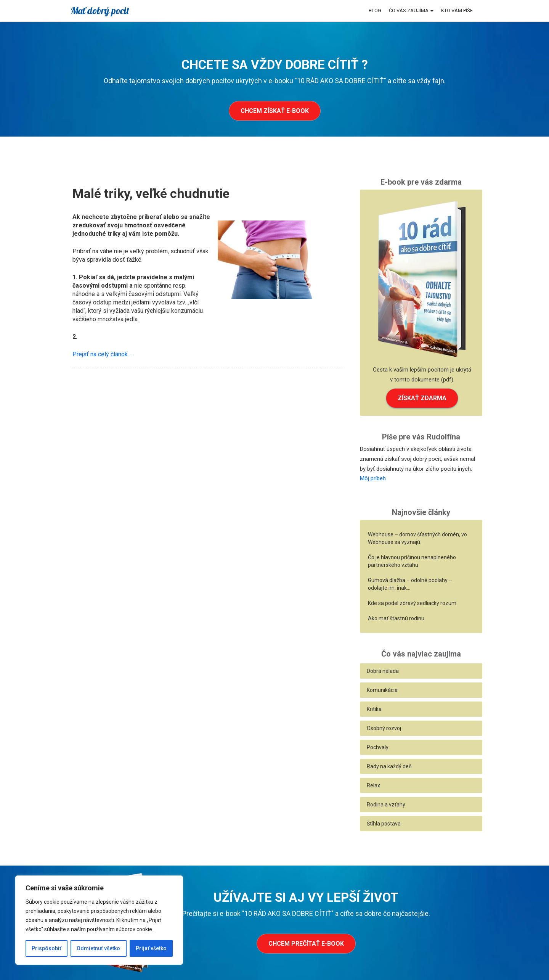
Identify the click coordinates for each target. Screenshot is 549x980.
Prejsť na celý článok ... (103, 354)
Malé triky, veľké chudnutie (151, 193)
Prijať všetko (151, 948)
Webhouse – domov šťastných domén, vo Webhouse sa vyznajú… (417, 538)
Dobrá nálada (383, 671)
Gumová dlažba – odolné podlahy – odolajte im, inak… (410, 584)
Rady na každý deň (389, 766)
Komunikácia (382, 690)
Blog (375, 10)
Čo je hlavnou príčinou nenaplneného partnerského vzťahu (412, 561)
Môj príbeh (373, 478)
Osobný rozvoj (384, 728)
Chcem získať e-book (275, 111)
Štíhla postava (384, 824)
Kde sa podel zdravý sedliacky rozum (412, 603)
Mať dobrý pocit (100, 10)
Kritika (374, 709)
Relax (373, 785)
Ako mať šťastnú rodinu (396, 618)
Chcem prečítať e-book (306, 944)
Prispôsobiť (47, 948)
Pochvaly (378, 747)
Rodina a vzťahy (386, 805)
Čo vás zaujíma (411, 10)
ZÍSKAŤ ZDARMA (422, 398)
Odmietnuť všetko (98, 948)
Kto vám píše (457, 10)
